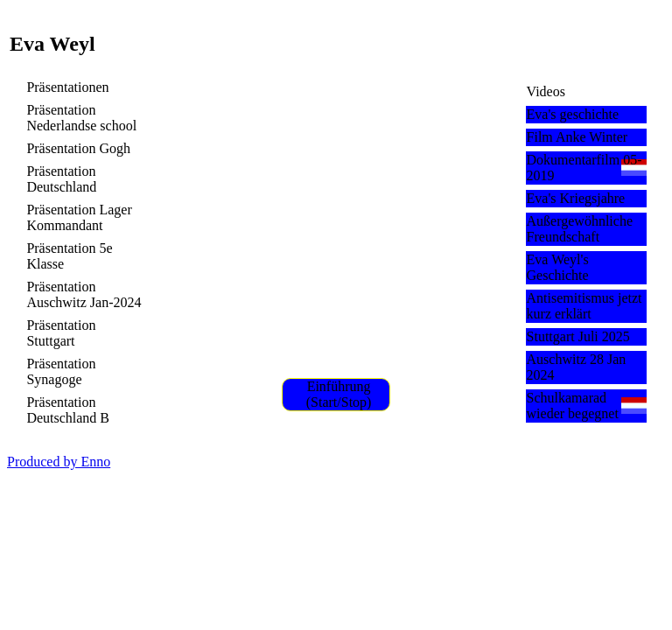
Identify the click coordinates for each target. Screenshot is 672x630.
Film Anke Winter (577, 137)
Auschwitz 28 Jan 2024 (577, 367)
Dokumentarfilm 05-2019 (584, 168)
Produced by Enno (59, 462)
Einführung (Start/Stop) (339, 394)
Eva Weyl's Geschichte (558, 267)
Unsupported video (336, 224)
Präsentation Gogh (78, 148)
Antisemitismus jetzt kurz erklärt (584, 306)
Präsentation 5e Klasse (69, 256)
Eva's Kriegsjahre (576, 198)
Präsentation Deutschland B (68, 410)
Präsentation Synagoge (61, 371)
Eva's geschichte (573, 114)
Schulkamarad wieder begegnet (573, 406)
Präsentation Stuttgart (61, 333)
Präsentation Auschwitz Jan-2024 (84, 294)
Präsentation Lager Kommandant (79, 217)
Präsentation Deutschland (61, 179)
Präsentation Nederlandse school (81, 118)
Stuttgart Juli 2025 (578, 336)
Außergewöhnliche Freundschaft (580, 229)
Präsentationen (67, 87)
